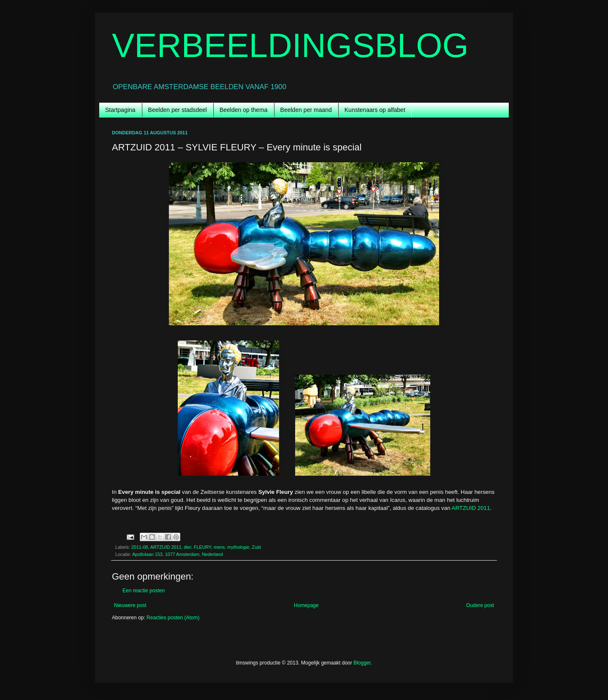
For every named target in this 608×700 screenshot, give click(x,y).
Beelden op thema (244, 110)
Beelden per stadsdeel (178, 110)
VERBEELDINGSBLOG (290, 45)
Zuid (256, 547)
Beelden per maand (306, 110)
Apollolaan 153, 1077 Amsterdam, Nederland (178, 554)
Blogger (362, 663)
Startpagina (120, 110)
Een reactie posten (144, 591)
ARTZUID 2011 (471, 508)
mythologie (238, 547)
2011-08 (140, 547)
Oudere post (480, 605)
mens (219, 547)
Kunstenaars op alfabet (375, 110)
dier (187, 547)
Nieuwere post (130, 605)
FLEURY (202, 547)
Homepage (306, 605)
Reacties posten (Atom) (173, 618)
